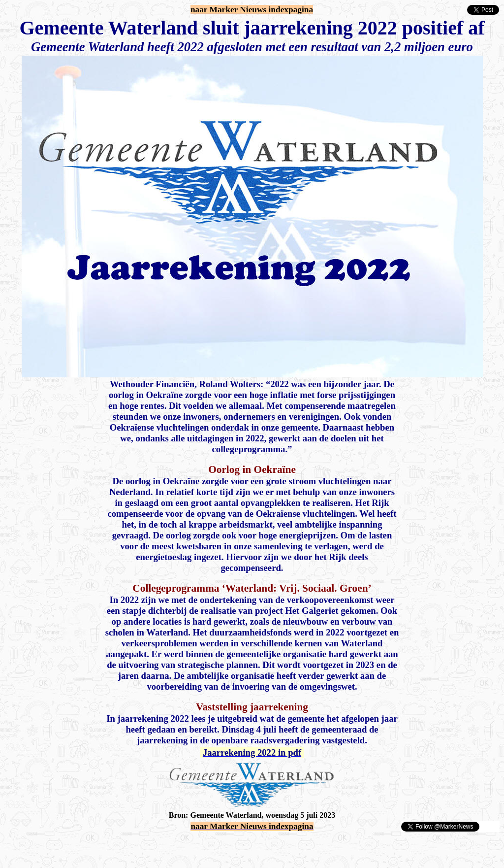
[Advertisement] (119, 847)
